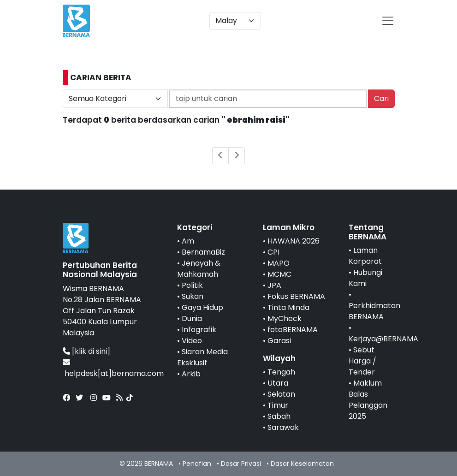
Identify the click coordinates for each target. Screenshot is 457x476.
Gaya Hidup (202, 307)
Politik (192, 285)
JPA (274, 285)
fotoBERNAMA (293, 330)
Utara (278, 383)
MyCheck (285, 318)
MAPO (279, 263)
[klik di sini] (91, 351)
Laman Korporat (365, 256)
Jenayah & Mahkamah (199, 269)
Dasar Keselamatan (302, 464)
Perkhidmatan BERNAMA (374, 311)
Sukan (193, 296)
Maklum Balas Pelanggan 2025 (368, 400)
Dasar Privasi (241, 464)
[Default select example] (235, 21)
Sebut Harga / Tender (362, 361)
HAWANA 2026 (294, 241)
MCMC (279, 274)
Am (188, 241)
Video (192, 341)
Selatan (281, 394)
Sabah (279, 416)
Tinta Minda (288, 307)
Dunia (192, 318)
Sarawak (283, 427)
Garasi (279, 341)
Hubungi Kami (365, 278)
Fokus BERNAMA (296, 296)
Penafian (197, 464)
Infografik (199, 330)
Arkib (191, 374)
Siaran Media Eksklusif (202, 357)
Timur (278, 405)
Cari (381, 98)
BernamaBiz (203, 252)
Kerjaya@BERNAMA (383, 339)
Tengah (281, 372)
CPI (273, 252)
